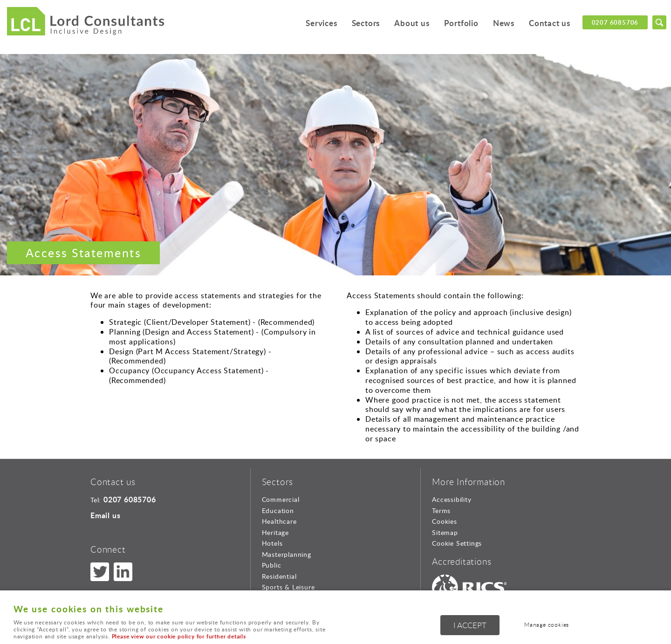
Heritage (275, 532)
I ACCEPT (470, 625)
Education (278, 510)
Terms (441, 510)
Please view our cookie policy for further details (179, 636)
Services (321, 23)
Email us (105, 515)
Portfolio (461, 23)
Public (272, 565)
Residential (279, 576)
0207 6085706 (615, 22)
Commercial (281, 499)
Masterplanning (287, 554)
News (504, 23)
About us (412, 23)
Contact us (550, 23)
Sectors (366, 23)
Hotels (272, 543)
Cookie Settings (457, 543)
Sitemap (445, 532)
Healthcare (279, 521)
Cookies (445, 521)
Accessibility (452, 499)
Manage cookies (547, 625)
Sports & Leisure (288, 587)
